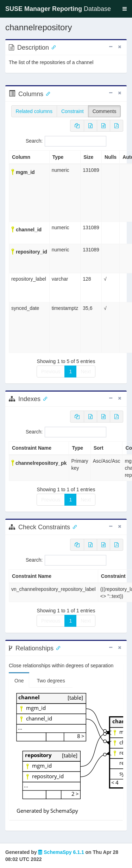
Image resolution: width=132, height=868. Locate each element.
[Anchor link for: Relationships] (57, 648)
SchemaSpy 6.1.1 (61, 852)
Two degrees (51, 681)
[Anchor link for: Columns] (46, 93)
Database (58, 9)
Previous (51, 371)
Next (86, 371)
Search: (66, 141)
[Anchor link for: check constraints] (73, 526)
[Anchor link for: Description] (52, 47)
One (19, 681)
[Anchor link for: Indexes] (44, 398)
